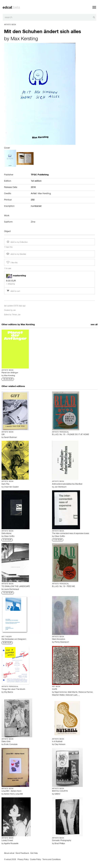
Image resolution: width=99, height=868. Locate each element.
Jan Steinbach (61, 487)
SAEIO (57, 794)
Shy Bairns (8, 692)
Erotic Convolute (11, 745)
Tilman (14, 315)
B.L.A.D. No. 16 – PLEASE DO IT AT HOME (71, 435)
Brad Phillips (60, 844)
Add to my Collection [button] (17, 242)
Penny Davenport (62, 642)
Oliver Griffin (9, 537)
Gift (3, 435)
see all (94, 325)
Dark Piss (5, 484)
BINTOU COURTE (60, 791)
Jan (14, 311)
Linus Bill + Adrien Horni (11, 791)
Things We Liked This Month (13, 689)
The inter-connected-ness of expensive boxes (71, 534)
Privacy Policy (23, 860)
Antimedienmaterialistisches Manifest (67, 484)
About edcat (9, 853)
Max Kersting (24, 39)
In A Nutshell (57, 742)
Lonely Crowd (7, 841)
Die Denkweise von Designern (14, 639)
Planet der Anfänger (10, 373)
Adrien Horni (9, 794)
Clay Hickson (60, 745)
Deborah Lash (71, 695)
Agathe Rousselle (11, 844)
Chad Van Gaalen (11, 487)
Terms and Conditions (51, 860)
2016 (33, 188)
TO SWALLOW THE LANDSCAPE (16, 587)
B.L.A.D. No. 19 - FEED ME (63, 587)
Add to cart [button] (13, 291)
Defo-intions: (7, 534)
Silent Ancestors (59, 639)
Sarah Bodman (10, 438)
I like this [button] (12, 262)
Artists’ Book (10, 25)
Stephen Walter (58, 695)
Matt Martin (73, 692)
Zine (33, 222)
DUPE (55, 689)
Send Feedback (22, 853)
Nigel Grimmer (61, 692)
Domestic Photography (62, 841)
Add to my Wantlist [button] (16, 254)
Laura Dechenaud (12, 589)
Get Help (34, 853)
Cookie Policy (36, 860)
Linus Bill (19, 794)
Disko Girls (6, 742)
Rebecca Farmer (86, 692)
